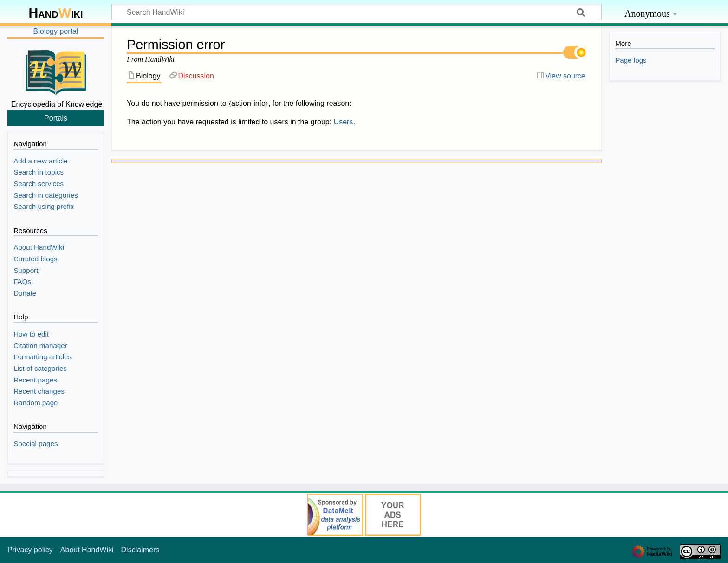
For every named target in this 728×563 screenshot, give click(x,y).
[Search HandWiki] (357, 12)
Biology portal (56, 31)
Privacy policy (30, 550)
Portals (56, 118)
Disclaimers (140, 550)
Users (344, 122)
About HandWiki (87, 550)
